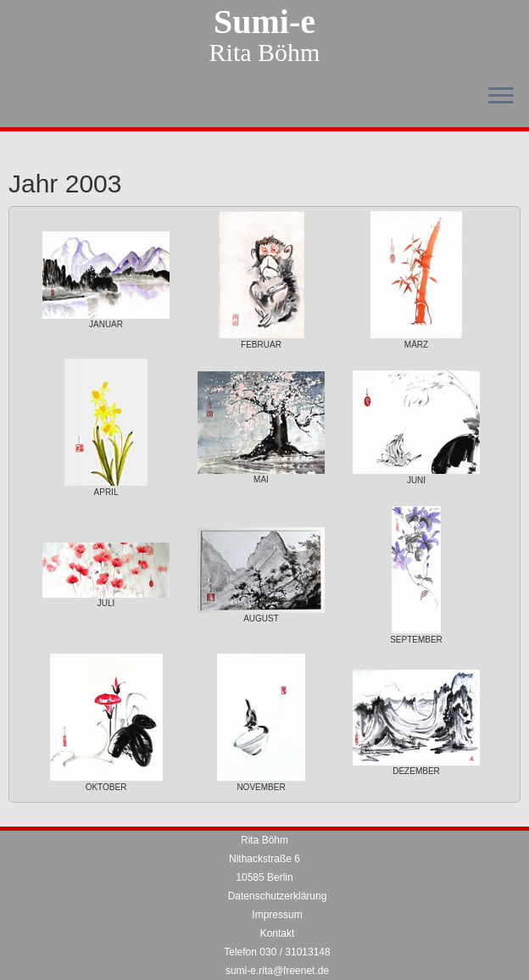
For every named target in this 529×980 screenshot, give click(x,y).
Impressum (277, 915)
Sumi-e (264, 22)
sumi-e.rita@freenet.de (277, 971)
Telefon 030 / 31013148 (277, 952)
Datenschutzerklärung (278, 896)
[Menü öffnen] (501, 97)
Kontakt (278, 933)
